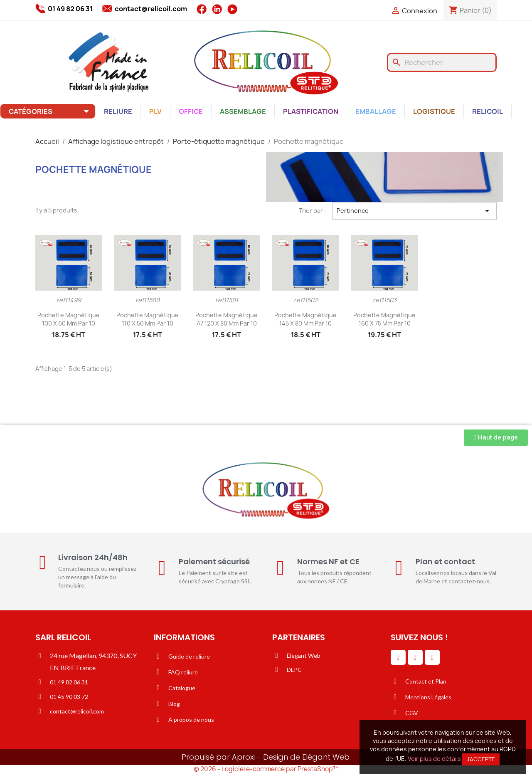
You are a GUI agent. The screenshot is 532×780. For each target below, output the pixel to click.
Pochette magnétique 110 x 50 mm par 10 (148, 319)
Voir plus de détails (434, 759)
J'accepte (481, 759)
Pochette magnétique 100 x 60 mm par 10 (69, 319)
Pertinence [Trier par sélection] (414, 211)
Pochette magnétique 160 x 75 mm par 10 (384, 319)
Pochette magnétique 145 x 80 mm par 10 (305, 319)
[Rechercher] (442, 62)
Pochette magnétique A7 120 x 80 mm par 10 (227, 319)
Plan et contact (445, 562)
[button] (496, 438)
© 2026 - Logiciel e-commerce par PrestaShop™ (266, 769)
